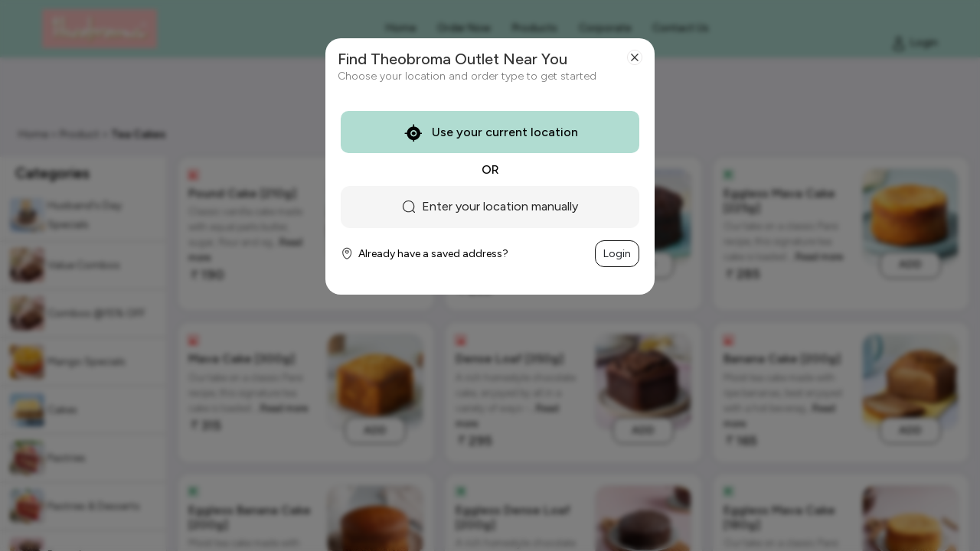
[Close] (635, 57)
